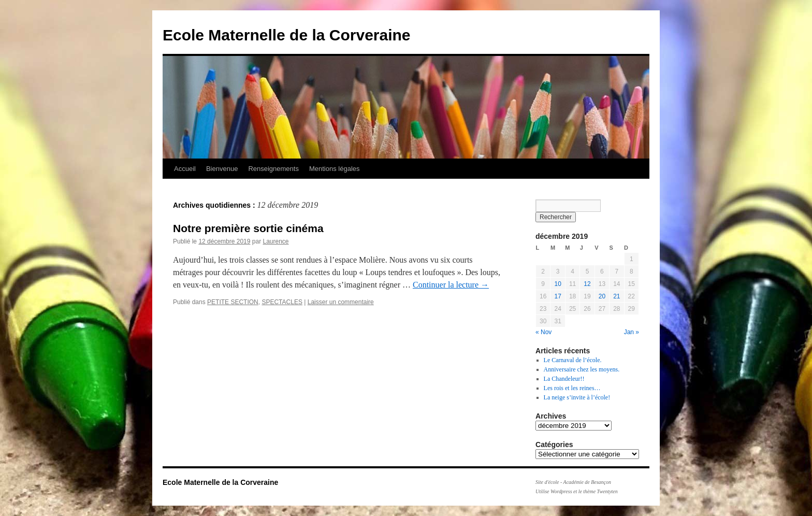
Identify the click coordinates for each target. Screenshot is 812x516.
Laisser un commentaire (341, 302)
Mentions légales (335, 169)
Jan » (632, 332)
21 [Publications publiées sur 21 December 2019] (617, 296)
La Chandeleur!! (564, 379)
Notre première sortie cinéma (248, 228)
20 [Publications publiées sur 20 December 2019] (602, 296)
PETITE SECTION (233, 302)
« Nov (543, 332)
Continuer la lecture (451, 285)
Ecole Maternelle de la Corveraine (287, 35)
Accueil (185, 169)
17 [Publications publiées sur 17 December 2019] (557, 296)
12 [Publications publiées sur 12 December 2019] (587, 284)
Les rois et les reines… (572, 388)
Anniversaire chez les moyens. (582, 369)
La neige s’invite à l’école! (577, 397)
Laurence (275, 241)
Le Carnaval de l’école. (573, 360)
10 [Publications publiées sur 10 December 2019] (557, 284)
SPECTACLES (282, 302)
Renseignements (273, 169)
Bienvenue (222, 169)
